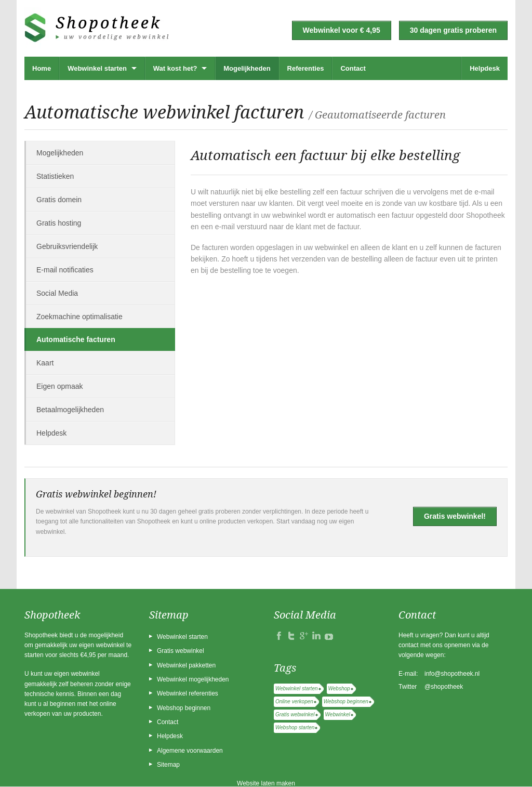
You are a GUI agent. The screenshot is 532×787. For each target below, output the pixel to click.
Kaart (45, 363)
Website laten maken (266, 783)
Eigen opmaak (60, 386)
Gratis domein (59, 200)
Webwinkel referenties (188, 693)
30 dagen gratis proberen (453, 30)
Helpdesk (485, 68)
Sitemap (168, 765)
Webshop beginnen (184, 708)
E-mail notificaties (65, 270)
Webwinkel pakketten (186, 665)
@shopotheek (444, 687)
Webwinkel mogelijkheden (193, 679)
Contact (353, 68)
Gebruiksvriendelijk (67, 246)
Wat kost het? (175, 68)
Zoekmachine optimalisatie (79, 317)
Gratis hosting (59, 223)
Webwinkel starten (97, 68)
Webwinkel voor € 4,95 (342, 30)
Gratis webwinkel (181, 651)
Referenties (306, 68)
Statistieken (55, 176)
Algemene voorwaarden (190, 751)
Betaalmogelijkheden (70, 410)
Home (42, 68)
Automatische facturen (76, 339)
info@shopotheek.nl (452, 674)
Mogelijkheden (247, 68)
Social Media (57, 293)
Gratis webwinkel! (455, 516)
